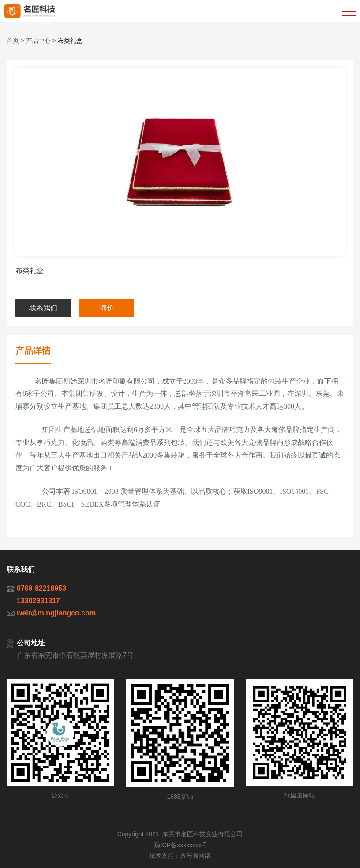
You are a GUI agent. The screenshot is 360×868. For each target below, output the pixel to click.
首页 (13, 41)
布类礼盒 (70, 41)
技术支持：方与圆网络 (180, 856)
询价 (107, 308)
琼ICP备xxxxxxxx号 (181, 845)
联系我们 (43, 308)
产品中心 (38, 41)
